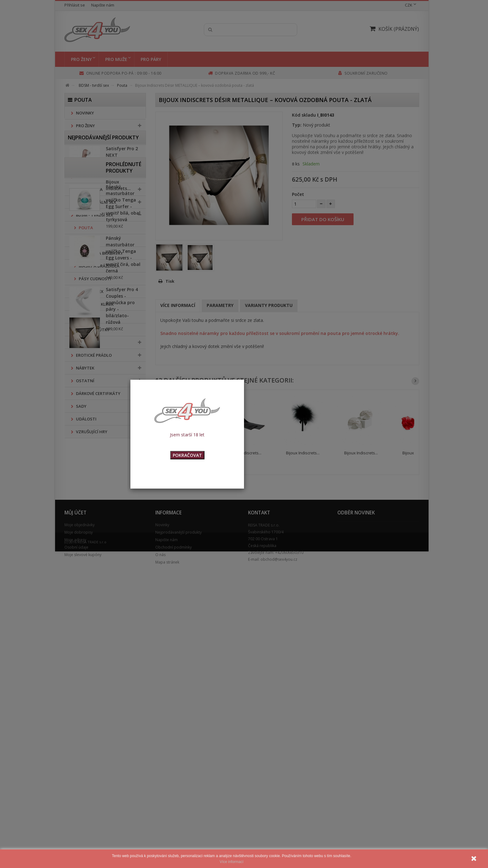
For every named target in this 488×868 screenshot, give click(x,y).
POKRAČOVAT (187, 455)
